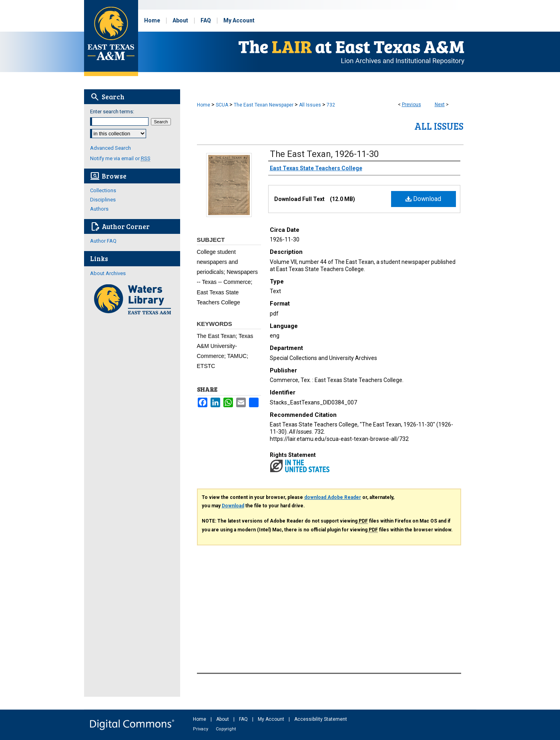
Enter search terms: (112, 112)
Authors (99, 209)
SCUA (222, 105)
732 (331, 105)
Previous (411, 105)
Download (423, 199)
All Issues (310, 105)
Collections (103, 190)
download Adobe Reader (333, 497)
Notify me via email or (120, 158)
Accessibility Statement (321, 719)
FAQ (244, 719)
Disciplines (103, 200)
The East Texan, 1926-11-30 (324, 154)
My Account (272, 719)
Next (440, 105)
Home (204, 105)
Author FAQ (103, 241)
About (223, 719)
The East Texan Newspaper (264, 105)
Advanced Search (110, 148)
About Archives (108, 273)
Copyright (226, 729)
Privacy (201, 729)
